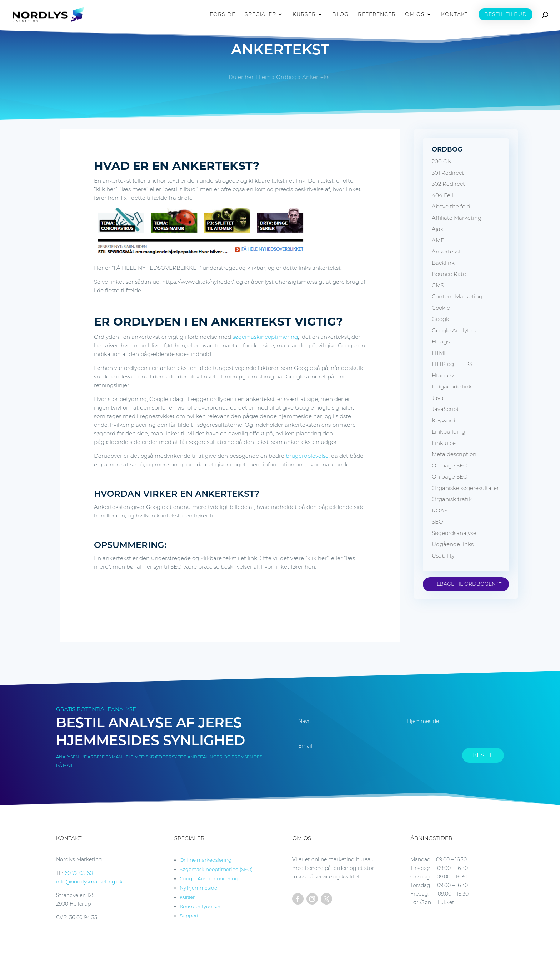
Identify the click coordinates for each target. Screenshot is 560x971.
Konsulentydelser (200, 906)
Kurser (187, 897)
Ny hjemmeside (198, 888)
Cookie (441, 308)
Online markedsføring (206, 860)
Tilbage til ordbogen (464, 584)
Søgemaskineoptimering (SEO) (216, 869)
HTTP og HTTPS (452, 364)
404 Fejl (442, 195)
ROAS (440, 511)
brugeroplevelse (307, 456)
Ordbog (286, 77)
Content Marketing (457, 296)
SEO (437, 522)
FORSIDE (222, 15)
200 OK (442, 161)
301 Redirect (448, 173)
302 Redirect (448, 184)
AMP (438, 240)
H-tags (441, 341)
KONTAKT (454, 15)
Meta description (454, 454)
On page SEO (450, 477)
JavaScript (445, 409)
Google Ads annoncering (209, 878)
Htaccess (444, 375)
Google (441, 319)
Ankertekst (446, 251)
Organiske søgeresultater (465, 488)
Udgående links (453, 544)
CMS (438, 285)
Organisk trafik (452, 499)
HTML (439, 353)
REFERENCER (377, 15)
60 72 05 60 (79, 873)
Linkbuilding (449, 432)
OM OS (415, 15)
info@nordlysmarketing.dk (89, 882)
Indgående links (453, 387)
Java (438, 398)
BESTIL (483, 755)
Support (189, 916)
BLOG (340, 15)
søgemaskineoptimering (265, 337)
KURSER (304, 15)
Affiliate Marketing (457, 218)
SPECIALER (260, 15)
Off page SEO (450, 465)
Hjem (263, 77)
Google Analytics (454, 330)
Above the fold (451, 206)
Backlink (443, 263)
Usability (443, 556)
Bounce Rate (449, 274)
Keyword (444, 420)
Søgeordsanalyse (454, 533)
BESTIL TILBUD (506, 14)
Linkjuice (444, 443)
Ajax (437, 229)
